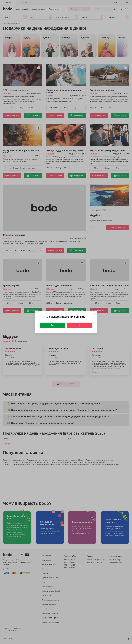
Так (52, 325)
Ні (80, 325)
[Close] (95, 314)
